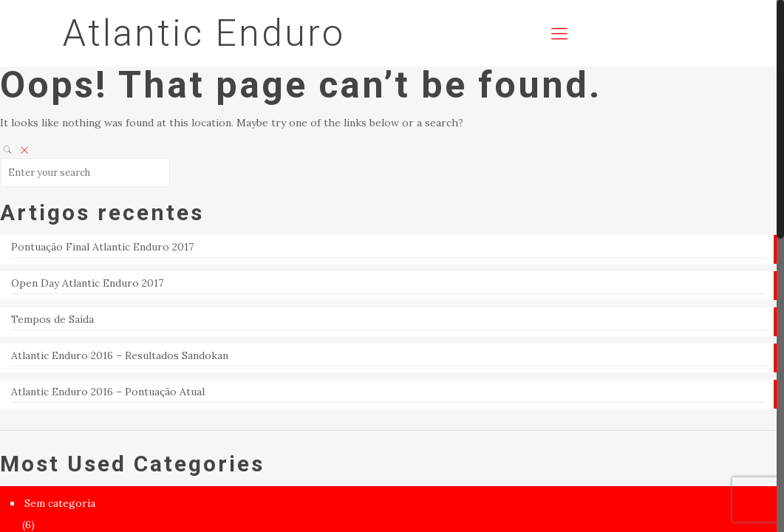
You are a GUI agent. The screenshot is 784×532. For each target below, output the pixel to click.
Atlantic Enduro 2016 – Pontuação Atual (108, 392)
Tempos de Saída (52, 319)
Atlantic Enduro (204, 33)
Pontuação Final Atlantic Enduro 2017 (102, 247)
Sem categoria (60, 503)
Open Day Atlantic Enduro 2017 (87, 283)
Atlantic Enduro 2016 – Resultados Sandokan (120, 355)
